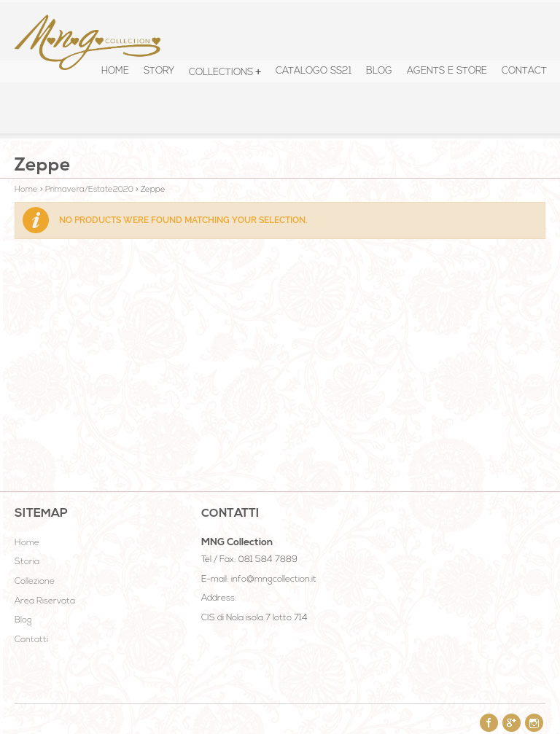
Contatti (31, 640)
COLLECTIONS (221, 73)
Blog (379, 71)
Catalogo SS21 (314, 71)
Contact (524, 71)
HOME (115, 71)
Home (26, 190)
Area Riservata (45, 601)
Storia (27, 562)
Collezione (35, 582)
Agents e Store (447, 71)
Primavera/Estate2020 (89, 190)
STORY (159, 71)
